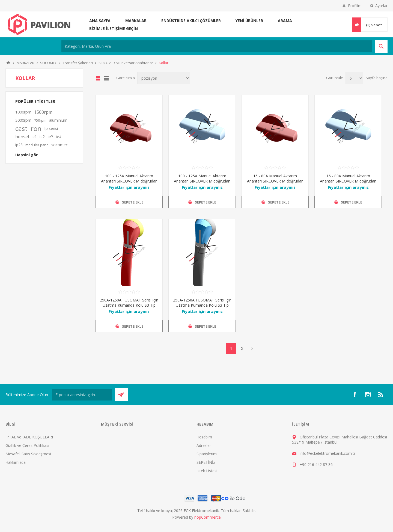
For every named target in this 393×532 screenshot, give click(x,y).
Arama (285, 21)
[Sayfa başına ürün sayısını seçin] (354, 78)
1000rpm (23, 112)
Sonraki (252, 349)
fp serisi (51, 128)
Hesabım (204, 437)
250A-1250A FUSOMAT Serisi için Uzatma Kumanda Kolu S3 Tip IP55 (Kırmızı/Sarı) (129, 305)
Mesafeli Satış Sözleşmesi (28, 454)
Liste (106, 78)
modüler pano (37, 145)
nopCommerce (208, 517)
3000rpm (23, 120)
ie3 (50, 137)
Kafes (98, 78)
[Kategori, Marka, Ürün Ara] (217, 46)
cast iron (28, 128)
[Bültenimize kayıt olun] (82, 395)
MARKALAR (136, 21)
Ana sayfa (100, 21)
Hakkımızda (16, 462)
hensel (22, 137)
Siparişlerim (207, 454)
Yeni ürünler (249, 21)
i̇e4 (59, 137)
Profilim (355, 6)
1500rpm (43, 112)
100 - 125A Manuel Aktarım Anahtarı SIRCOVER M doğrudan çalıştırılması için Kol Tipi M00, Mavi (202, 184)
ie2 (42, 137)
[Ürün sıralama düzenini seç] (164, 78)
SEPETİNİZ (206, 462)
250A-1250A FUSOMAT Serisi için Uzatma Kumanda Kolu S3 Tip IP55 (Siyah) (202, 305)
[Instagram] (368, 394)
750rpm (40, 120)
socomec (59, 145)
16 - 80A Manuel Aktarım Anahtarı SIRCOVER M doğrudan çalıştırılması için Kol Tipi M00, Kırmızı (275, 184)
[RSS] (381, 394)
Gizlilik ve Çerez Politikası (27, 445)
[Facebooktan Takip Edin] (355, 394)
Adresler (204, 445)
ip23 (19, 145)
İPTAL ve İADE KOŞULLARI (29, 437)
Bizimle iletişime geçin (114, 29)
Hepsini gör (26, 155)
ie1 (34, 137)
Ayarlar (381, 6)
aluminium (58, 120)
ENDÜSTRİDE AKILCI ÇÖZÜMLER (191, 21)
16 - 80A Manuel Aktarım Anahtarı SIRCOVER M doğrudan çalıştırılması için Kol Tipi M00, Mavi (348, 184)
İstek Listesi (207, 471)
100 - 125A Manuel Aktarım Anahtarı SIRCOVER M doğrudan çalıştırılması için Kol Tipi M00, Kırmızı (129, 184)
